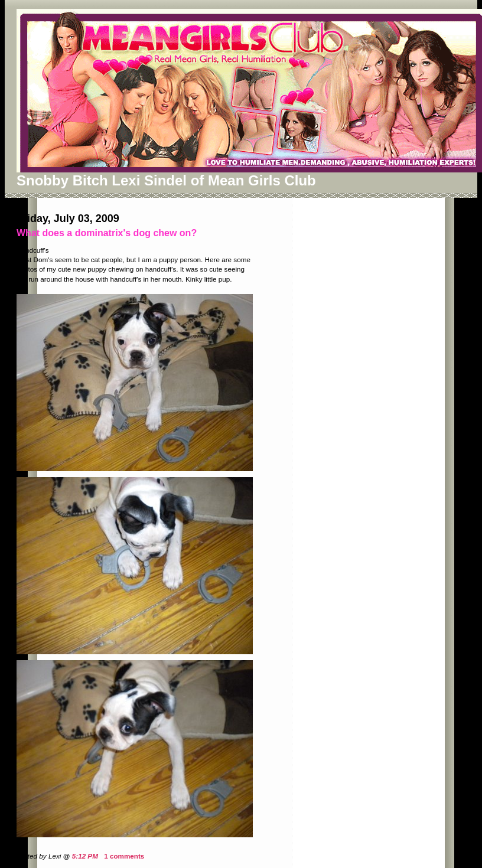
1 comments (124, 856)
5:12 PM (85, 856)
